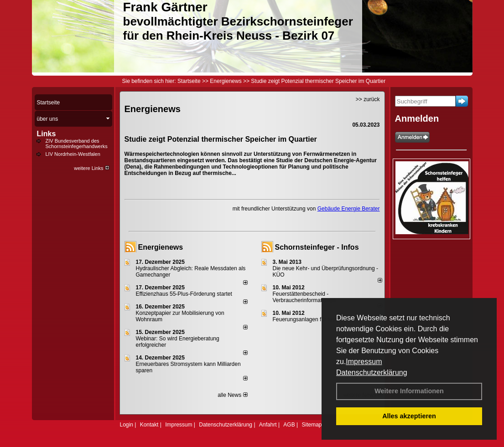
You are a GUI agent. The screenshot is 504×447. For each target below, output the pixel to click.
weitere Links (91, 168)
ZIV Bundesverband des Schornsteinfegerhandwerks (77, 144)
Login (127, 425)
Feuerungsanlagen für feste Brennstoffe (321, 319)
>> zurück (368, 99)
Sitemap (312, 425)
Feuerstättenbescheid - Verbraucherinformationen (304, 297)
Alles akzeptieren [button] (409, 416)
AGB (289, 425)
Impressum (364, 362)
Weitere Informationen (409, 391)
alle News (232, 395)
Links (47, 134)
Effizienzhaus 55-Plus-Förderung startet (184, 294)
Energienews (161, 247)
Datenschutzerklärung (372, 372)
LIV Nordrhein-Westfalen (73, 154)
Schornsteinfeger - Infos (317, 247)
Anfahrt (268, 425)
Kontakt (149, 425)
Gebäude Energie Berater (349, 209)
